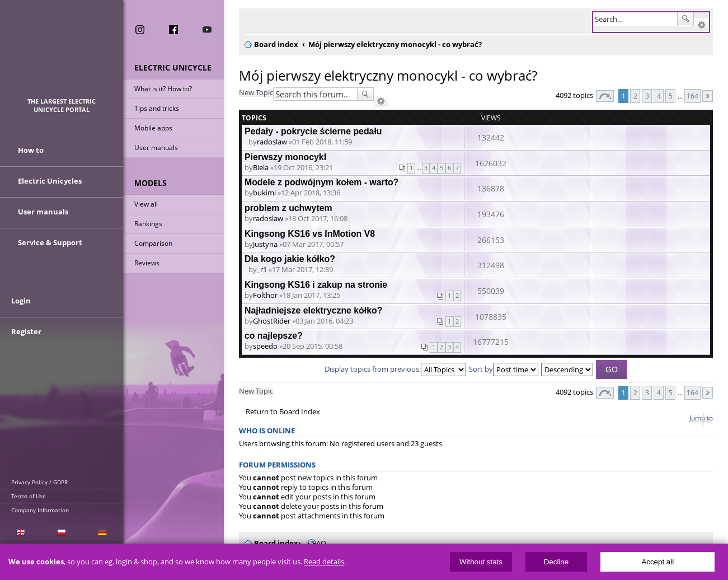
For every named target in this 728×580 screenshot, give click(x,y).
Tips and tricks (157, 108)
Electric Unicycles (50, 181)
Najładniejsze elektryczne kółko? (313, 310)
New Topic (256, 92)
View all (146, 204)
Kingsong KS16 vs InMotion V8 (310, 234)
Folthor (265, 295)
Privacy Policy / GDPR (39, 482)
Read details (324, 562)
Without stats (481, 562)
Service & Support (50, 242)
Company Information (40, 510)
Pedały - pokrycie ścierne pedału (313, 131)
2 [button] (635, 96)
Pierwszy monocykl (285, 157)
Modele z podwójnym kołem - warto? (321, 182)
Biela (261, 167)
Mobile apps (153, 128)
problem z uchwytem (288, 208)
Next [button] (708, 96)
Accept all (657, 562)
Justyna (265, 244)
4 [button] (659, 96)
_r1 (262, 269)
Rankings (148, 224)
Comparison (153, 243)
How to (31, 150)
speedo (265, 346)
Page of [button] (605, 96)
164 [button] (692, 96)
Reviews (147, 263)
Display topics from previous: (395, 369)
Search (685, 19)
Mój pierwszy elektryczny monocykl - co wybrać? (388, 75)
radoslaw (272, 142)
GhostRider (272, 321)
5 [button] (671, 96)
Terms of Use (29, 496)
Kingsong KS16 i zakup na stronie (316, 285)
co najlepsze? (274, 336)
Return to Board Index (283, 412)
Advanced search (701, 25)
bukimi (264, 193)
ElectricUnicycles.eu (62, 54)
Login (21, 301)
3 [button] (647, 96)
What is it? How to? (163, 89)
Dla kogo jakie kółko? (290, 259)
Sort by (504, 369)
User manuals (156, 148)
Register (26, 331)
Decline (556, 562)
